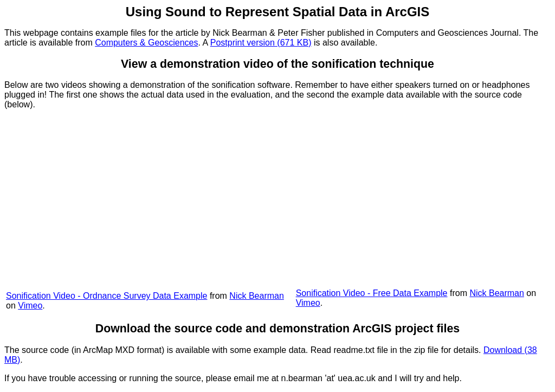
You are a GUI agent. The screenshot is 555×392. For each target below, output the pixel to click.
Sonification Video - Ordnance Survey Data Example (107, 296)
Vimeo (30, 306)
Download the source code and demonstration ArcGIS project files (277, 329)
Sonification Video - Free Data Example (372, 293)
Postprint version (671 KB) (261, 43)
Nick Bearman (256, 296)
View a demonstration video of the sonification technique (277, 64)
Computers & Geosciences (146, 43)
